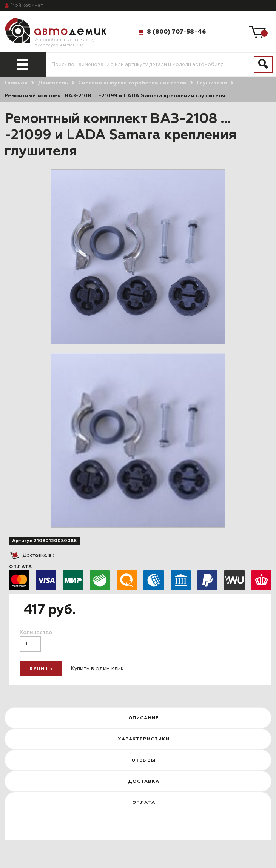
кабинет (27, 5)
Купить (41, 669)
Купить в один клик (97, 669)
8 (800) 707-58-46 (176, 32)
